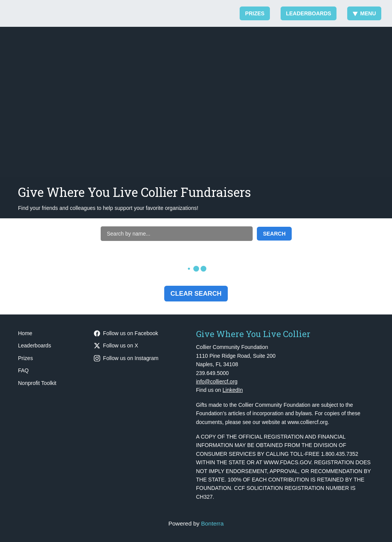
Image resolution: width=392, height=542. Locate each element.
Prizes (255, 13)
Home (25, 333)
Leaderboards (309, 13)
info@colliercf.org (217, 382)
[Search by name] (177, 234)
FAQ (23, 370)
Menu (364, 13)
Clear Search (196, 294)
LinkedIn (233, 390)
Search (274, 234)
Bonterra (212, 523)
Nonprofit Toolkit (37, 383)
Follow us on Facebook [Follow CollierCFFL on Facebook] (126, 333)
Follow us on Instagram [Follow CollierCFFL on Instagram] (126, 358)
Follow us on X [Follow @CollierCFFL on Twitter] (116, 346)
